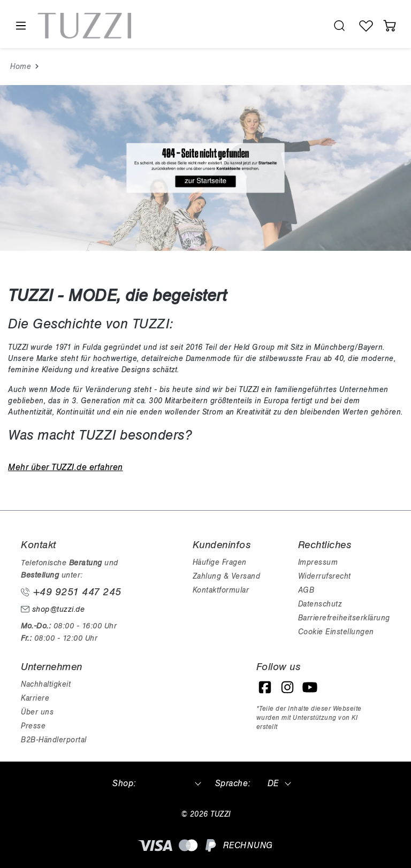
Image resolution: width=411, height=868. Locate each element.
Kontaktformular (221, 590)
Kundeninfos (222, 545)
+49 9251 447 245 (71, 592)
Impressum (318, 562)
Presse (33, 726)
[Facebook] (265, 687)
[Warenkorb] (390, 26)
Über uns (37, 712)
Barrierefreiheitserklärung (344, 618)
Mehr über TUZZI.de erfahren (66, 467)
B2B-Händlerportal (54, 740)
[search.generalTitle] (339, 26)
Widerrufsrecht (325, 576)
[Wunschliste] (366, 26)
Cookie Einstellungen (336, 632)
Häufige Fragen (220, 562)
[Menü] (20, 26)
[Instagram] (287, 687)
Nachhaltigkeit (46, 684)
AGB (306, 590)
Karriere (35, 698)
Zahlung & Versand (227, 576)
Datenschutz (320, 604)
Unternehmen (52, 667)
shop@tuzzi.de (53, 609)
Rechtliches (325, 545)
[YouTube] (310, 687)
